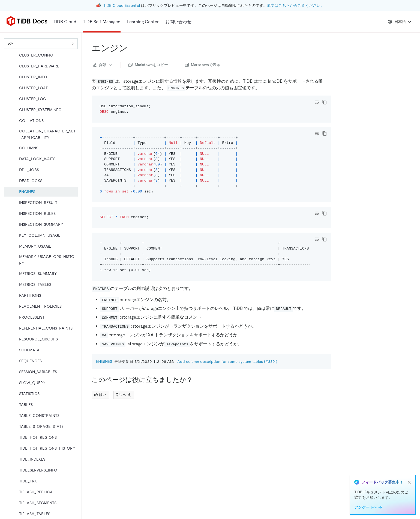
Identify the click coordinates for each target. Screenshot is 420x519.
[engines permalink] (132, 48)
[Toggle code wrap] (317, 102)
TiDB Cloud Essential (122, 5)
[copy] (325, 102)
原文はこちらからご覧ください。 (296, 5)
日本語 (400, 22)
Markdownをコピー (148, 65)
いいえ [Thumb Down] (123, 395)
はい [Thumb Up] (100, 395)
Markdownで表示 (202, 65)
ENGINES (104, 361)
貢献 (103, 65)
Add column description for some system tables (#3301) (227, 361)
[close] (409, 482)
